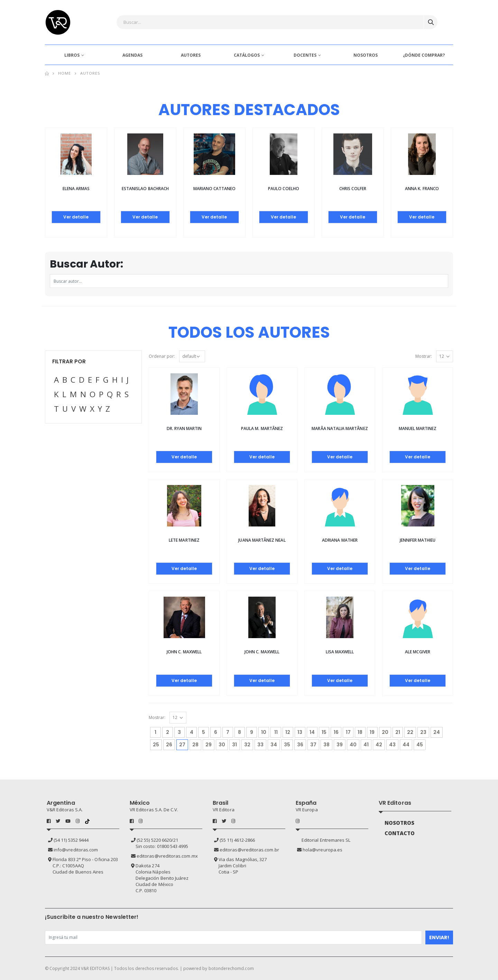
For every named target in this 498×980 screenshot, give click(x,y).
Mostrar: (424, 356)
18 (360, 732)
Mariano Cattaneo (215, 189)
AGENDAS (132, 55)
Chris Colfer (353, 189)
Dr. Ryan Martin (184, 428)
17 (348, 732)
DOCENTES (305, 55)
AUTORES (191, 55)
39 (340, 745)
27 (184, 744)
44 (406, 745)
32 (247, 745)
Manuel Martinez (418, 428)
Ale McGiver (418, 652)
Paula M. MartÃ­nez (262, 428)
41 (366, 745)
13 (300, 732)
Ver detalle (76, 217)
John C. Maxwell (184, 652)
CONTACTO (400, 833)
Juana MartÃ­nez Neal (262, 540)
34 (274, 745)
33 (260, 745)
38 (326, 745)
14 (312, 732)
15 (324, 732)
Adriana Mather (340, 540)
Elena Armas (76, 189)
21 (398, 732)
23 (423, 732)
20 (385, 732)
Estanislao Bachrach (145, 189)
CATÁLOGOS (247, 55)
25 (156, 745)
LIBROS (72, 55)
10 (264, 732)
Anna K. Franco (422, 189)
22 (410, 732)
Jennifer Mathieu (418, 540)
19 (372, 732)
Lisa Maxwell (340, 652)
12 (288, 732)
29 (209, 745)
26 (169, 745)
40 (353, 745)
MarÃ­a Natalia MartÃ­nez (340, 428)
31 (234, 745)
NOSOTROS (366, 55)
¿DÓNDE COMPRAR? (424, 55)
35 (287, 745)
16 (336, 732)
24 (437, 732)
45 (420, 745)
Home (64, 73)
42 (379, 745)
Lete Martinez (184, 540)
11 (276, 732)
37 (313, 745)
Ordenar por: (162, 356)
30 (222, 745)
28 (195, 745)
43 (392, 745)
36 (300, 745)
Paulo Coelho (284, 189)
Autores (90, 73)
